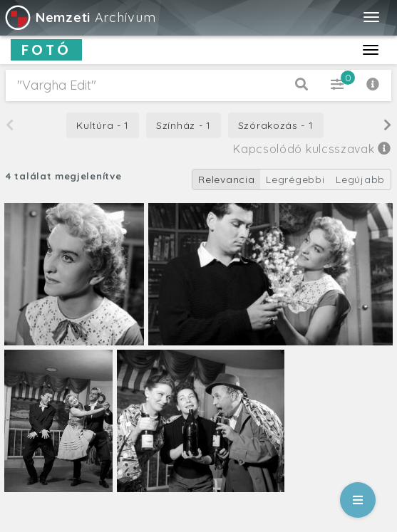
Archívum (79, 17)
